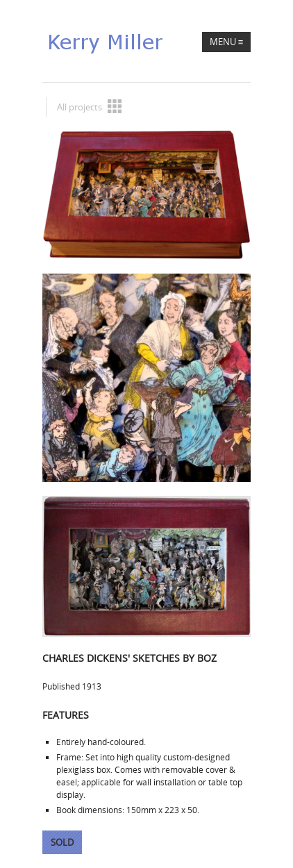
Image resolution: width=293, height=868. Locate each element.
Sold (62, 842)
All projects (89, 106)
